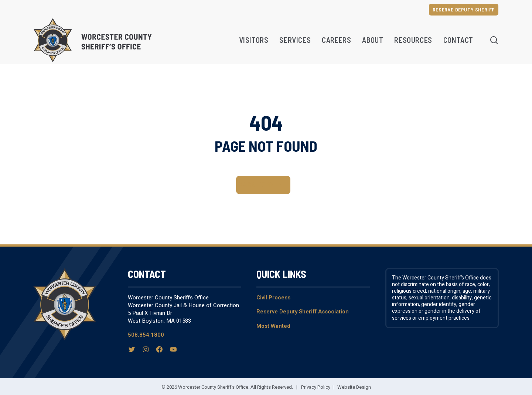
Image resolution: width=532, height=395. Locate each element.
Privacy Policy (316, 387)
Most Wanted (273, 326)
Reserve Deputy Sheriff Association (303, 312)
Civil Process (273, 298)
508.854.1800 (146, 335)
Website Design (354, 387)
